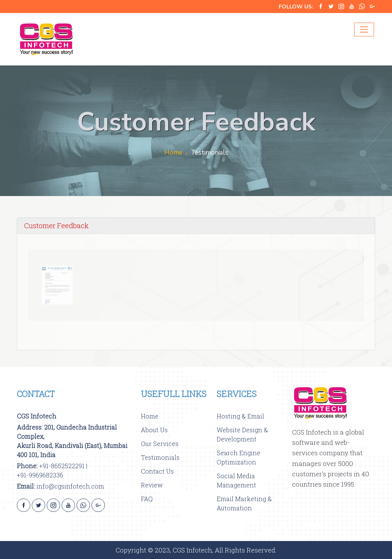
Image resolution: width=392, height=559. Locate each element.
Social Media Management (236, 480)
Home (173, 153)
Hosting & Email (240, 416)
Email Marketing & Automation (244, 503)
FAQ (147, 499)
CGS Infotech (37, 416)
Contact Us (157, 471)
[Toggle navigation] (364, 29)
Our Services (160, 444)
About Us (154, 430)
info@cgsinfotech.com (70, 486)
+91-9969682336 (40, 475)
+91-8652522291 (62, 466)
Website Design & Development (242, 434)
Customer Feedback (56, 226)
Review (152, 485)
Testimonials (160, 457)
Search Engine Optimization (238, 457)
